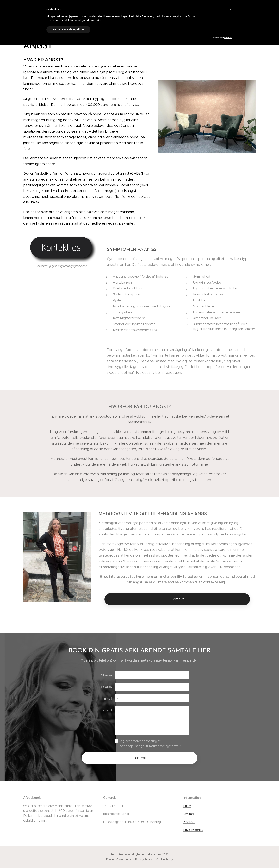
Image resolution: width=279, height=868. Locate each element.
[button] (231, 9)
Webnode (125, 859)
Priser (187, 806)
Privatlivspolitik (193, 830)
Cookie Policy (164, 859)
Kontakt (189, 822)
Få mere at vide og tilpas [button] (68, 29)
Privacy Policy (144, 859)
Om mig (189, 814)
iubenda (228, 37)
